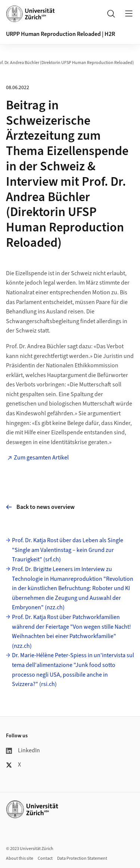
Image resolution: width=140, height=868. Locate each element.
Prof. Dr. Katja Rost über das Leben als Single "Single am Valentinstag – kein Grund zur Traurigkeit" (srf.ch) (68, 550)
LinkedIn (23, 750)
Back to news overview (40, 507)
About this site (20, 858)
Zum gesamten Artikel (41, 458)
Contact (45, 858)
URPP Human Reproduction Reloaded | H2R (60, 34)
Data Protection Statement (82, 858)
